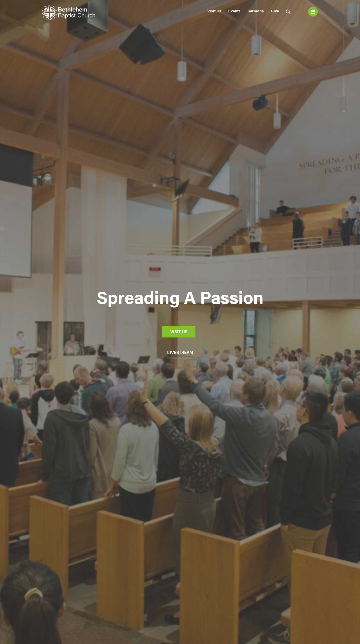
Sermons (256, 11)
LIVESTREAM (180, 352)
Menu (313, 12)
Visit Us (214, 11)
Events (234, 11)
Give (275, 11)
